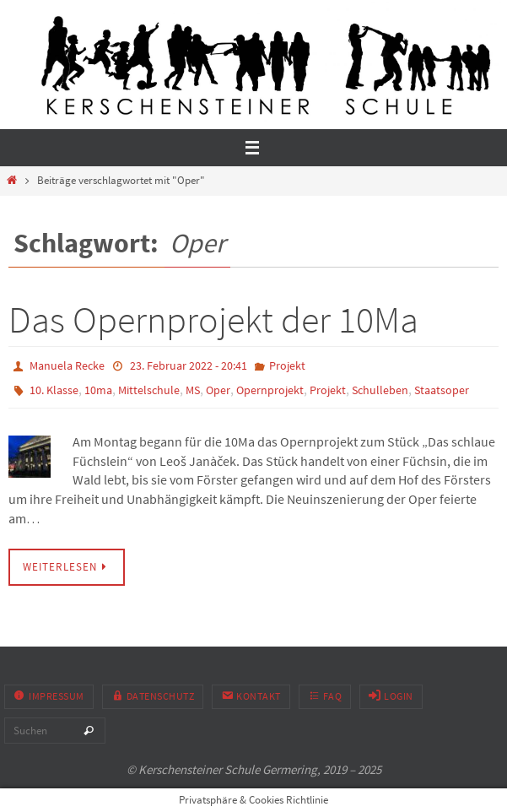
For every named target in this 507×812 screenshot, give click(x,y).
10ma (98, 390)
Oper (218, 390)
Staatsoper (442, 390)
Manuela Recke (67, 365)
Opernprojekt (270, 390)
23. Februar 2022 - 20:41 (189, 365)
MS (193, 390)
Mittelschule (149, 390)
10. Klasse (54, 390)
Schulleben (380, 390)
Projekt (287, 365)
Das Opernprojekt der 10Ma (213, 319)
